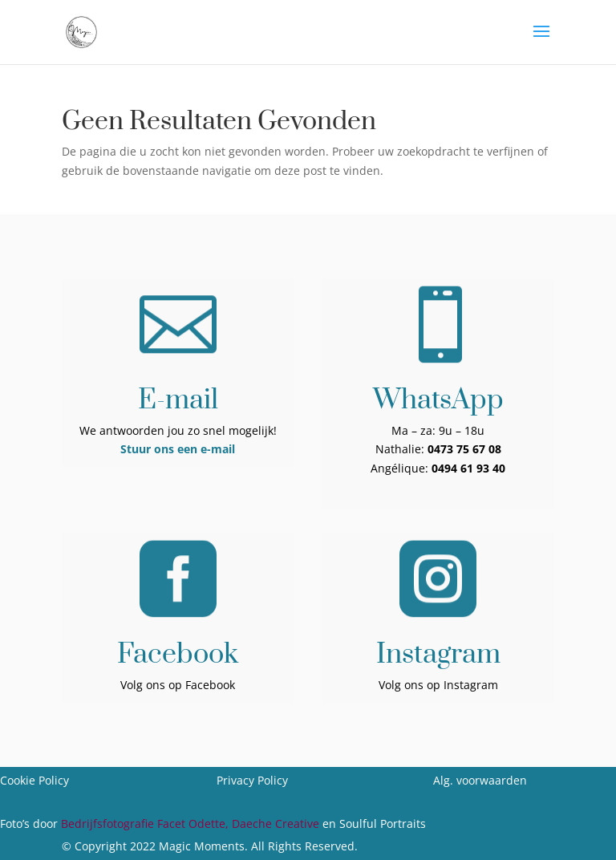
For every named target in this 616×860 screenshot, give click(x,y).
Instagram (438, 655)
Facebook (178, 655)
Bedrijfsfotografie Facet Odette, (146, 823)
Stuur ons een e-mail (178, 449)
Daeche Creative (276, 823)
